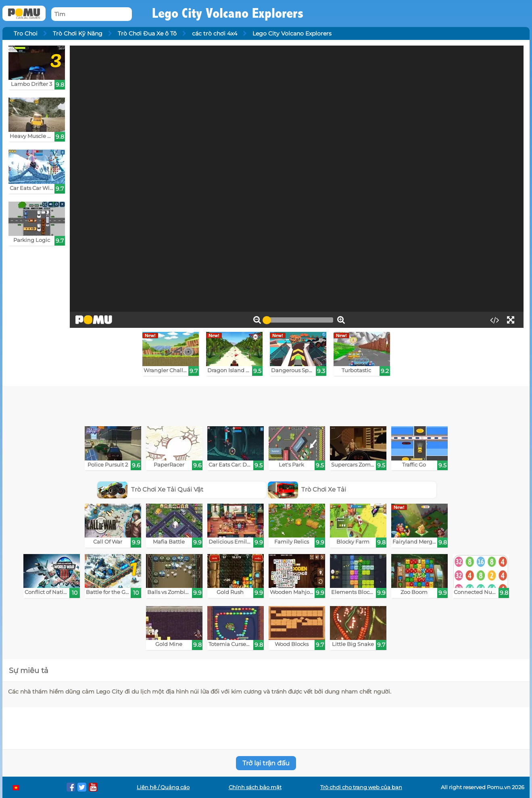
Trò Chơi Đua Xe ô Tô (147, 33)
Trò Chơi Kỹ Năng (78, 33)
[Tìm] (92, 14)
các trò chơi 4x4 (215, 33)
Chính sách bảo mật (255, 787)
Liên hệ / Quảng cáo (163, 787)
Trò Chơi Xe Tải (307, 489)
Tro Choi (26, 33)
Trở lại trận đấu (266, 763)
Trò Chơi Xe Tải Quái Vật (150, 489)
